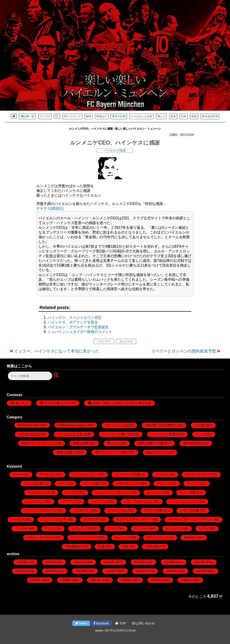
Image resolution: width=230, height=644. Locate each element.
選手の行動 (119, 116)
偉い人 (161, 116)
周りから (113, 443)
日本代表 (152, 546)
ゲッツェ (193, 483)
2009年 (36, 580)
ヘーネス (18, 519)
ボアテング (91, 519)
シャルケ (72, 492)
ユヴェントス (81, 528)
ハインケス (104, 341)
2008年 (66, 580)
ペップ (201, 434)
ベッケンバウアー (54, 519)
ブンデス (45, 116)
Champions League (72, 425)
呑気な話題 (81, 443)
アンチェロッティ (85, 474)
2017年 (200, 562)
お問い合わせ (144, 623)
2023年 (22, 562)
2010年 (201, 571)
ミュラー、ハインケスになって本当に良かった (57, 351)
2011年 (171, 571)
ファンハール (117, 510)
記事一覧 (27, 116)
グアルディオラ (127, 483)
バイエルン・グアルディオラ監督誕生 (78, 327)
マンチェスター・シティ (134, 519)
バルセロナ (81, 510)
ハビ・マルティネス (138, 501)
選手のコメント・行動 (111, 452)
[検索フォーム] (30, 376)
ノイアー (68, 501)
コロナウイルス (39, 492)
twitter (81, 623)
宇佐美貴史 (73, 546)
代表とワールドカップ (37, 443)
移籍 (88, 116)
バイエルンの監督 (115, 150)
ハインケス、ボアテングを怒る (73, 322)
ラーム (113, 528)
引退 (102, 546)
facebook (101, 623)
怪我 (125, 546)
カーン (63, 483)
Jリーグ (19, 474)
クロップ (164, 483)
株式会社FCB (210, 116)
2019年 (139, 562)
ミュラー (21, 528)
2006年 (126, 580)
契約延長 (190, 537)
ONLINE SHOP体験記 (161, 425)
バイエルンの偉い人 (117, 434)
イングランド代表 (128, 474)
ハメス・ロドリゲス (184, 501)
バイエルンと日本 (142, 116)
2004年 (186, 580)
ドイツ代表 (188, 492)
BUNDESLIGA (28, 425)
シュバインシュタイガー (113, 492)
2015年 (51, 571)
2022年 (51, 562)
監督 (173, 116)
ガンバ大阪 (91, 483)
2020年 (109, 562)
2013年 (111, 571)
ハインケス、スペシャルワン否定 (75, 318)
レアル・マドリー (39, 537)
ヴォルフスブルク (198, 474)
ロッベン (121, 537)
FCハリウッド (72, 116)
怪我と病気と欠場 (150, 443)
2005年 (156, 580)
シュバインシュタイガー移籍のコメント (80, 332)
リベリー (141, 528)
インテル (162, 474)
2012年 (141, 571)
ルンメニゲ (126, 341)
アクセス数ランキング (60, 403)
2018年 (169, 562)
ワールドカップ (158, 537)
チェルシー (155, 492)
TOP (120, 623)
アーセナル (47, 474)
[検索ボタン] (57, 375)
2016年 (21, 571)
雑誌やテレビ (156, 452)
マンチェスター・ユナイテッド (190, 519)
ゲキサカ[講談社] (50, 208)
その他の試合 (28, 434)
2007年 (96, 580)
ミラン (50, 528)
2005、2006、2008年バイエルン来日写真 (122, 403)
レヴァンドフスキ (84, 537)
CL (57, 116)
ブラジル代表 (153, 510)
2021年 (79, 562)
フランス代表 (190, 510)
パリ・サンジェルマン (40, 510)
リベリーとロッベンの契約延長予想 (184, 351)
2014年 (81, 571)
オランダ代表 (33, 483)
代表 (184, 116)
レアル (204, 528)
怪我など (102, 116)
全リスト (22, 403)
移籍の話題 (64, 452)
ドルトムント (35, 501)
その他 (199, 425)
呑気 (194, 116)
